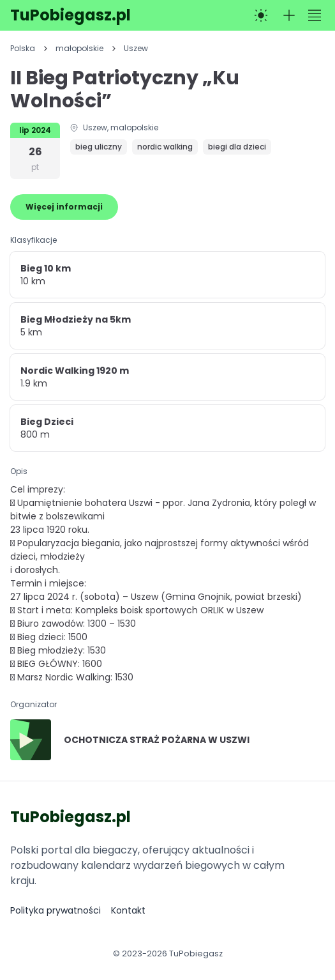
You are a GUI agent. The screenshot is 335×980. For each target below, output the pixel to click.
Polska (23, 49)
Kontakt (128, 910)
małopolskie (79, 49)
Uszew (136, 49)
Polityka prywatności (56, 910)
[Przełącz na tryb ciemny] (261, 15)
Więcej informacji (64, 207)
